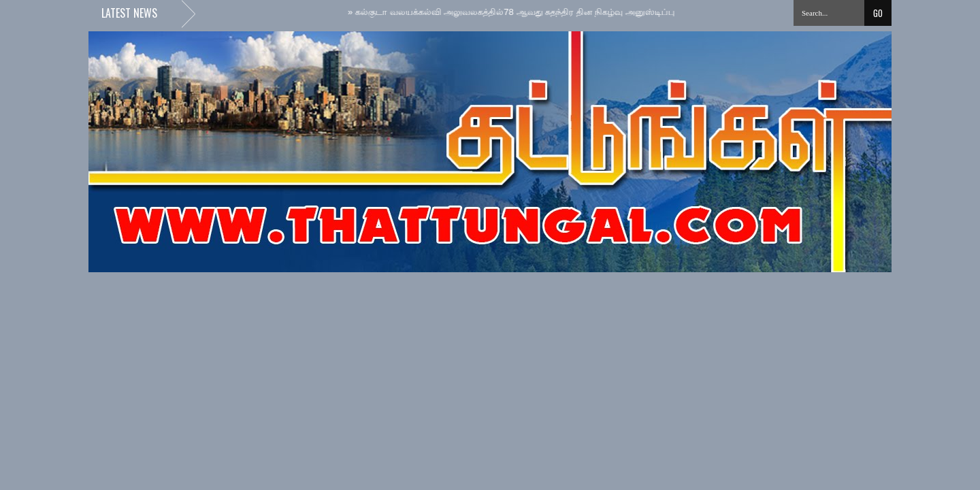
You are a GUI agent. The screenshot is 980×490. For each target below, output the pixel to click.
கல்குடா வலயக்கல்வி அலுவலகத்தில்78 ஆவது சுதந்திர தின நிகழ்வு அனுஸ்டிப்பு (513, 12)
